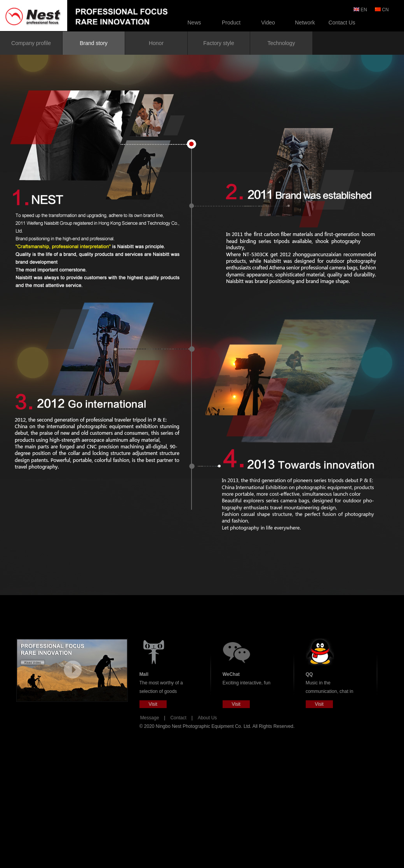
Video (268, 23)
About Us (207, 718)
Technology (281, 43)
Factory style (219, 43)
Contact (178, 718)
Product (231, 23)
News (194, 23)
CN (382, 10)
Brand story (94, 43)
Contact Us (342, 23)
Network (305, 23)
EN (361, 10)
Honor (156, 43)
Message (150, 718)
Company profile (31, 43)
